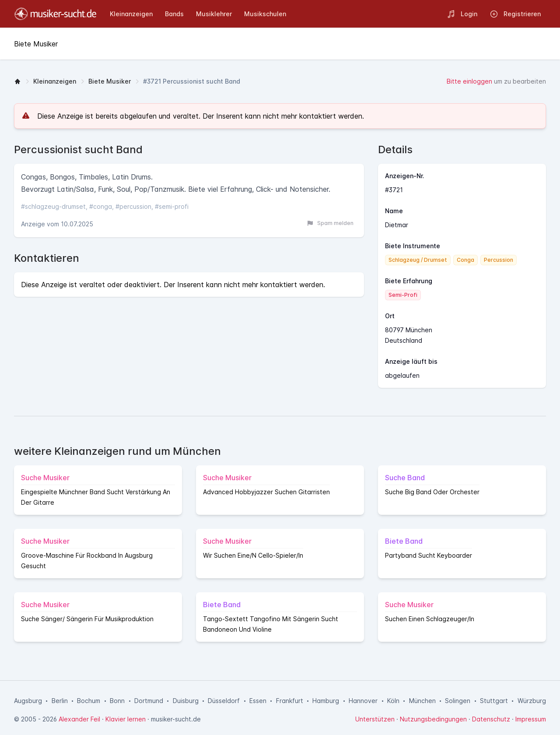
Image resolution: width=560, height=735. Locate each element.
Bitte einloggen (469, 81)
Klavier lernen (126, 719)
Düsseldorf (224, 701)
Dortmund (149, 701)
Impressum (531, 719)
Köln (393, 701)
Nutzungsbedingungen (433, 719)
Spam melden (330, 223)
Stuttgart (494, 701)
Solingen (458, 701)
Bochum (89, 701)
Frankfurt (290, 701)
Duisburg (186, 701)
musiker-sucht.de (176, 719)
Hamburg (326, 701)
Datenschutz (491, 719)
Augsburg (28, 701)
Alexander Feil (79, 719)
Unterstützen (375, 719)
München (422, 701)
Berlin (60, 701)
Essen (258, 701)
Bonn (117, 701)
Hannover (363, 701)
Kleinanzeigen (55, 81)
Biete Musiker (110, 81)
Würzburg (532, 701)
